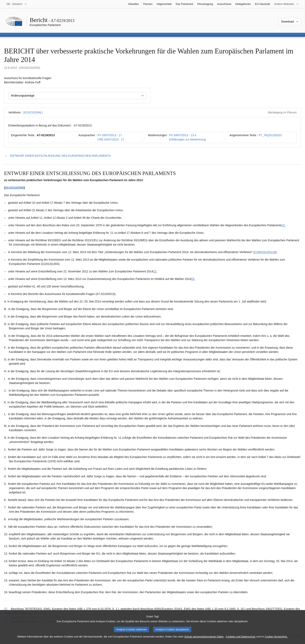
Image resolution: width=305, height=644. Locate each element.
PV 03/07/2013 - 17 (110, 135)
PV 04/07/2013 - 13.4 (183, 135)
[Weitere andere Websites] (286, 4)
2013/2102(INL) (33, 112)
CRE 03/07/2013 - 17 (111, 139)
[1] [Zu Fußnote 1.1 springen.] (283, 225)
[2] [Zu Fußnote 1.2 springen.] (155, 271)
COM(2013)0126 (265, 252)
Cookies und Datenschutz (241, 640)
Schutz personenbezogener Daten (204, 640)
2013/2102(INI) (15, 188)
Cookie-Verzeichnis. (276, 640)
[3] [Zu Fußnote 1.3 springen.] (193, 279)
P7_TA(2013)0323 (270, 135)
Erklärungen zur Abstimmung (187, 139)
